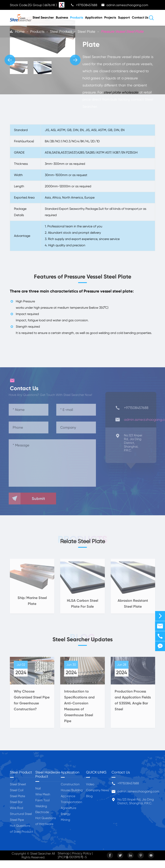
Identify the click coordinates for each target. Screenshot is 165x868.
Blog (89, 796)
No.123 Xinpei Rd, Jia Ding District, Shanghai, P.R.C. (136, 801)
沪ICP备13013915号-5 (72, 857)
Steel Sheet (18, 784)
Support (124, 17)
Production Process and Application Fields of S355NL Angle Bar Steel (133, 703)
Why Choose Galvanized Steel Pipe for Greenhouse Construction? (32, 703)
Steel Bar (16, 802)
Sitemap (64, 853)
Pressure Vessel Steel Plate (122, 31)
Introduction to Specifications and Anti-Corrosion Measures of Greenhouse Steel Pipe (79, 709)
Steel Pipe (17, 820)
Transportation (71, 802)
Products (77, 17)
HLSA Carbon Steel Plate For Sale (82, 606)
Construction (70, 784)
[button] (10, 60)
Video (90, 784)
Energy (66, 814)
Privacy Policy (82, 853)
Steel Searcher (43, 17)
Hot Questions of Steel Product (21, 829)
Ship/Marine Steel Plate (32, 603)
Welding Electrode (42, 809)
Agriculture (68, 808)
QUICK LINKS (96, 772)
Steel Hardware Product (48, 774)
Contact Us (140, 17)
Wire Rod (16, 808)
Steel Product (61, 31)
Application (94, 17)
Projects (110, 17)
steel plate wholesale (121, 92)
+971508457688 (128, 783)
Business (62, 17)
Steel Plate (86, 31)
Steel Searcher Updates (83, 639)
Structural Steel (21, 814)
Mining (65, 820)
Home (20, 31)
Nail (38, 788)
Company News (97, 790)
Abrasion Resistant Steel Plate (133, 606)
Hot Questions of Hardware (46, 821)
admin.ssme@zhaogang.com (138, 791)
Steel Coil (17, 790)
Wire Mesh (43, 794)
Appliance (68, 796)
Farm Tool (42, 800)
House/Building (72, 790)
